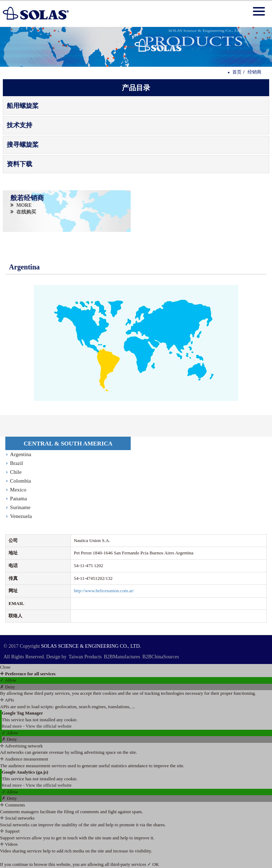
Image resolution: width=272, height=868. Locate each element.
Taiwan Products (85, 657)
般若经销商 (27, 198)
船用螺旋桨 (23, 106)
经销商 (254, 72)
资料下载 (19, 164)
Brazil (16, 463)
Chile (16, 472)
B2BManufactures (122, 657)
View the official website (49, 726)
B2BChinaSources (161, 657)
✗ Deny (7, 687)
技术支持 (19, 125)
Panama (18, 499)
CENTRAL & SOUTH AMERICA (68, 444)
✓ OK (153, 864)
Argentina (21, 454)
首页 (237, 72)
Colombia (20, 481)
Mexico (18, 490)
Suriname (20, 507)
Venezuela (21, 516)
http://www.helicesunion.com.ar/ (104, 591)
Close (5, 667)
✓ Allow (8, 680)
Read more (12, 726)
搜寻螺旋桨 (23, 145)
